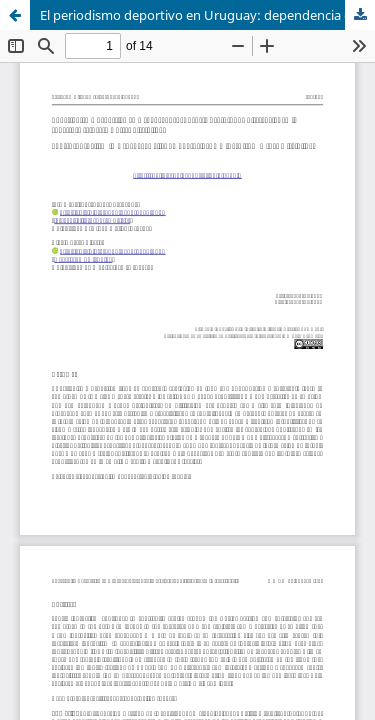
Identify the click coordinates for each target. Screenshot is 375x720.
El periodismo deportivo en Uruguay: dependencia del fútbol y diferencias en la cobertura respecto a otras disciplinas (207, 15)
